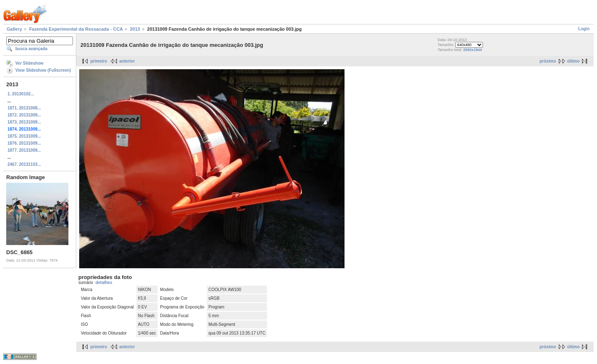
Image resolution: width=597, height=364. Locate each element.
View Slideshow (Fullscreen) (43, 70)
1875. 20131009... (24, 136)
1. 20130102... (21, 94)
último (573, 61)
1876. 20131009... (24, 143)
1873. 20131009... (24, 122)
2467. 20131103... (24, 164)
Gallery (14, 29)
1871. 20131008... (24, 108)
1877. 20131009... (24, 150)
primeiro (99, 61)
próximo (548, 61)
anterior (127, 61)
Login (584, 29)
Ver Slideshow (29, 63)
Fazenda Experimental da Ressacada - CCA (76, 29)
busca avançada (31, 49)
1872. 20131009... (24, 115)
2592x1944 (472, 50)
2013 (135, 29)
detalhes (104, 283)
